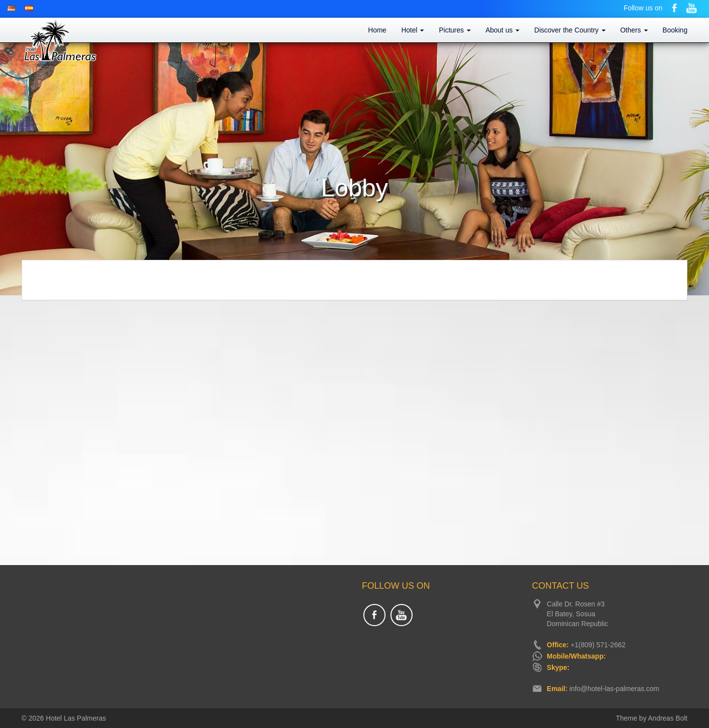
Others (634, 30)
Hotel (413, 30)
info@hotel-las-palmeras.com (614, 689)
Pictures (454, 30)
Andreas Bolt (668, 718)
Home (377, 30)
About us (502, 30)
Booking (675, 30)
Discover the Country (570, 30)
